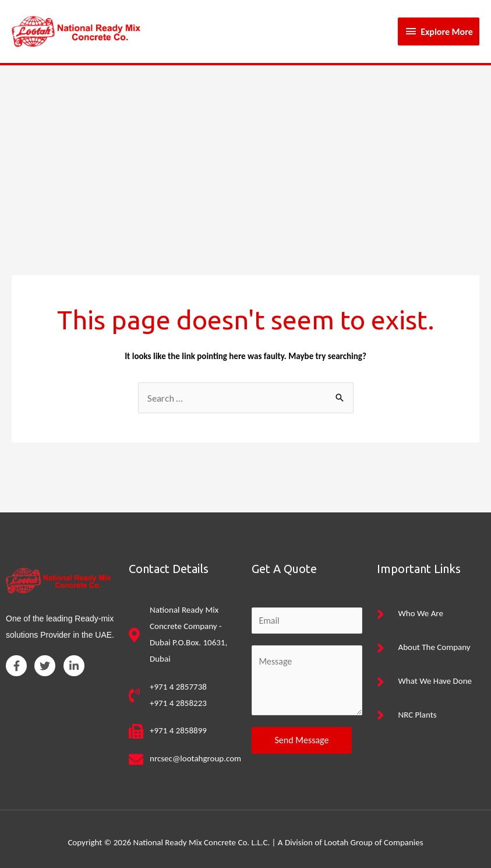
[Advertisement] (245, 145)
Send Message (302, 733)
